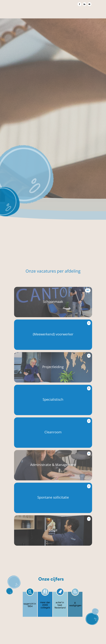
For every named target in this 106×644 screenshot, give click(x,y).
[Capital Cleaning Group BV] (53, 129)
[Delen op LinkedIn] (84, 4)
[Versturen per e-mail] (89, 4)
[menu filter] (53, 0)
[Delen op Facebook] (79, 4)
